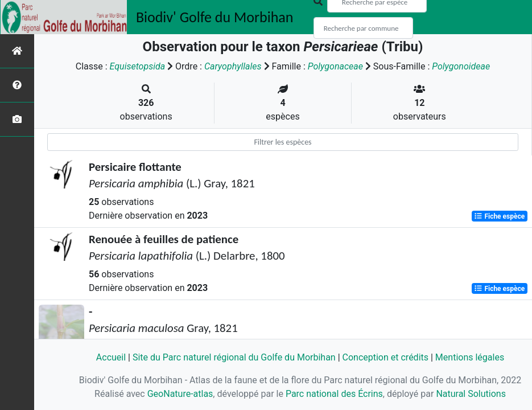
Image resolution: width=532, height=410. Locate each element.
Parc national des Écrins (334, 394)
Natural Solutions (471, 394)
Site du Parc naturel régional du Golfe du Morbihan (234, 357)
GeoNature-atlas (180, 394)
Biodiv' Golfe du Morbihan (215, 17)
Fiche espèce (499, 216)
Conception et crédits (386, 357)
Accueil (111, 357)
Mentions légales (470, 357)
